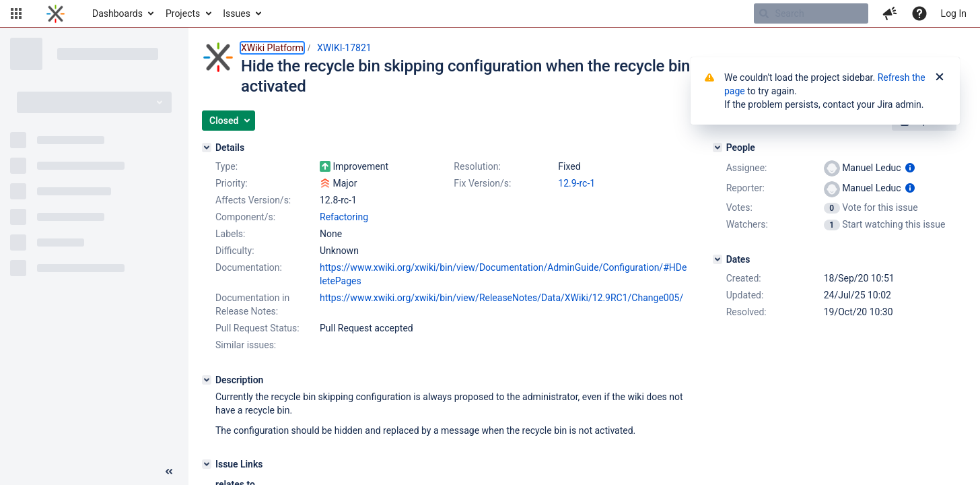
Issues (237, 13)
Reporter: (745, 188)
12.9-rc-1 (576, 183)
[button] (16, 13)
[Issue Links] (207, 464)
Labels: (230, 234)
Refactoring (344, 217)
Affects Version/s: (253, 200)
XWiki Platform (272, 48)
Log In (954, 13)
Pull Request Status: (257, 328)
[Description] (207, 380)
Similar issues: (246, 345)
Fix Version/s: (482, 183)
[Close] (940, 77)
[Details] (207, 148)
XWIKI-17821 (344, 48)
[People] (717, 148)
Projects (183, 13)
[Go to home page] (56, 13)
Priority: (232, 183)
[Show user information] (910, 168)
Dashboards (117, 13)
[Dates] (717, 259)
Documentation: (249, 267)
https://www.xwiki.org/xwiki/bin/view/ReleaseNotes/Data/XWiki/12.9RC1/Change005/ (501, 298)
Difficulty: (235, 251)
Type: (226, 166)
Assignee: (747, 168)
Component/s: (245, 217)
